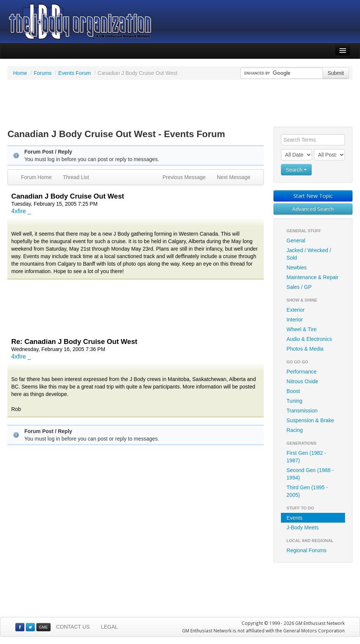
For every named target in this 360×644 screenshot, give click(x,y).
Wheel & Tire (302, 329)
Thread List (76, 177)
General (296, 241)
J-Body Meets (303, 527)
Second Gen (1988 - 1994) (310, 474)
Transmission (302, 411)
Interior (295, 320)
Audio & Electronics (309, 339)
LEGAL (109, 627)
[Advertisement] (180, 104)
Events (295, 518)
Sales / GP (299, 287)
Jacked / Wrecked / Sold (309, 254)
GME (43, 627)
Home (20, 73)
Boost (293, 391)
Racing (295, 430)
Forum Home (36, 177)
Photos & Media (305, 349)
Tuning (294, 401)
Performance (302, 372)
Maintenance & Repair (313, 277)
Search (296, 170)
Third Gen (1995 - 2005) (307, 491)
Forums (43, 73)
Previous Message (184, 177)
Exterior (296, 310)
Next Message (234, 177)
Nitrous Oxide (302, 381)
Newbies (297, 267)
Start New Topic (313, 196)
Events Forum (74, 73)
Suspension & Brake (310, 420)
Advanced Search (313, 209)
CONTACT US (73, 627)
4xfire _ (21, 211)
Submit (336, 73)
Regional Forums (307, 550)
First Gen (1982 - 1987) (306, 457)
